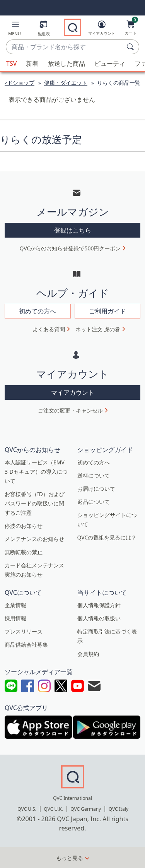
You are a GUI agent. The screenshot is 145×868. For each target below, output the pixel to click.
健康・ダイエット (66, 83)
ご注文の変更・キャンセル (70, 410)
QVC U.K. (53, 809)
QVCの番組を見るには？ (107, 537)
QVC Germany (86, 809)
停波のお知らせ (24, 526)
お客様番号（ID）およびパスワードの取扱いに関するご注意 (35, 503)
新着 (32, 63)
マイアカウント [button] (73, 392)
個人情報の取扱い (99, 618)
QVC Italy (119, 809)
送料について (94, 475)
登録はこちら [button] (73, 230)
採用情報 (15, 618)
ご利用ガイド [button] (107, 311)
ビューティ (110, 63)
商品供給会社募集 (26, 645)
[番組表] (43, 30)
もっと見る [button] (70, 858)
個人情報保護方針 (99, 605)
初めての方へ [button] (38, 311)
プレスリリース (24, 631)
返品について (94, 502)
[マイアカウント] (102, 29)
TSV (11, 63)
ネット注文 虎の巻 (98, 329)
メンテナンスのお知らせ (34, 539)
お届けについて (96, 489)
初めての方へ (94, 462)
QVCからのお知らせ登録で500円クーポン (70, 248)
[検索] (131, 47)
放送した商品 (67, 63)
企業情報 (15, 605)
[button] (14, 30)
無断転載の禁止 (24, 552)
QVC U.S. (27, 809)
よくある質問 (49, 329)
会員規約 (88, 654)
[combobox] (65, 47)
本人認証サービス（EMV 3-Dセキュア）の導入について (36, 472)
